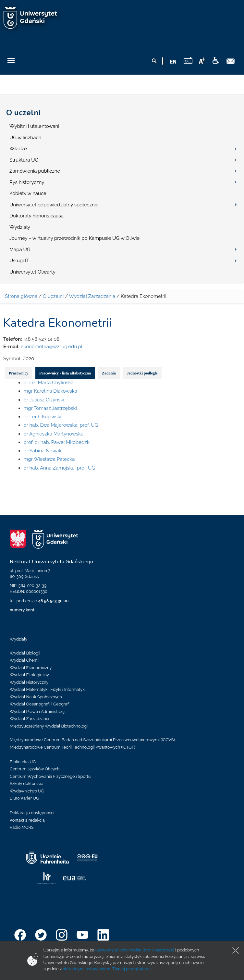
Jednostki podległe (142, 373)
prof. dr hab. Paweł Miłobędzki (57, 442)
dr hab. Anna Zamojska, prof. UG (60, 468)
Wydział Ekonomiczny (31, 668)
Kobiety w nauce (28, 193)
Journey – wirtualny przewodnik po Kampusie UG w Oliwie (74, 238)
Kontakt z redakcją (27, 820)
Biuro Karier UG (24, 798)
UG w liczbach (25, 138)
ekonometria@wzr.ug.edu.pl (52, 347)
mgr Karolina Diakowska (50, 391)
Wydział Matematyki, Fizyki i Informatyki (48, 689)
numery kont (22, 610)
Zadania (109, 373)
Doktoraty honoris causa (37, 216)
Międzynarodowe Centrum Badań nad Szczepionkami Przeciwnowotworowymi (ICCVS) (92, 740)
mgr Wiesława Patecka (49, 459)
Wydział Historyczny (29, 682)
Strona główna (21, 296)
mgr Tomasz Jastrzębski (50, 408)
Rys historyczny (27, 182)
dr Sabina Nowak (43, 451)
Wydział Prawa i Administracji (38, 711)
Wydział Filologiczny (29, 675)
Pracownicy (18, 373)
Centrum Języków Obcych (35, 769)
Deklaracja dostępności (32, 813)
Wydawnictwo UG (27, 791)
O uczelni (23, 113)
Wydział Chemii (24, 660)
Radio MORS (22, 827)
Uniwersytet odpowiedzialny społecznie (54, 205)
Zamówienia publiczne (35, 171)
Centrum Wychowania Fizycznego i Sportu (50, 776)
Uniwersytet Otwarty (32, 272)
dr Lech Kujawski (43, 417)
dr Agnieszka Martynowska (54, 434)
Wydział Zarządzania (92, 296)
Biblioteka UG (23, 762)
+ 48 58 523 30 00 (52, 601)
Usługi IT (19, 261)
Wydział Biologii (25, 653)
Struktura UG (24, 160)
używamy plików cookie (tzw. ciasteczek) (135, 950)
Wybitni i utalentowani (34, 126)
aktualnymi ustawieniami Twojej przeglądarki (107, 969)
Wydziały (20, 227)
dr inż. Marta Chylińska (49, 383)
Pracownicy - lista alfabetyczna (65, 373)
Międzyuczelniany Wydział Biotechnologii (49, 726)
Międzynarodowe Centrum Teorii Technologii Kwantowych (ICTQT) (73, 747)
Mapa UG (20, 250)
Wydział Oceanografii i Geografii (40, 704)
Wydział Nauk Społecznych (36, 697)
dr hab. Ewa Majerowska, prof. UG (61, 425)
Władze (18, 149)
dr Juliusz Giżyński (44, 400)
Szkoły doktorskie (26, 784)
